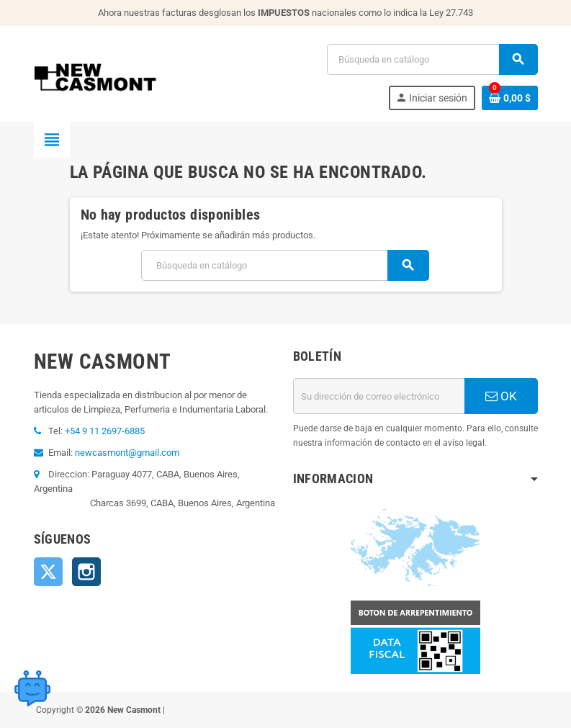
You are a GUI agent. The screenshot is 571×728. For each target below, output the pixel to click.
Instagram (86, 572)
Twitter (48, 572)
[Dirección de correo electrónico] (379, 396)
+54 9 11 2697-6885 (105, 431)
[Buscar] (432, 59)
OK (501, 396)
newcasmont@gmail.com (127, 453)
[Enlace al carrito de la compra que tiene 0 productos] (510, 98)
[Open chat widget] (32, 688)
